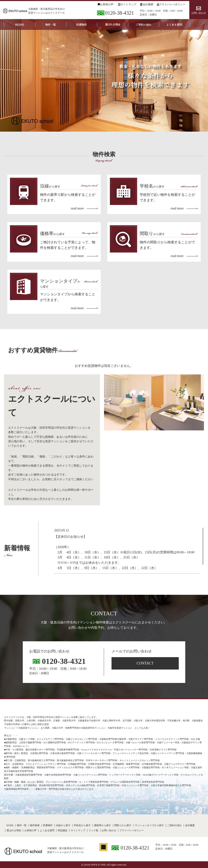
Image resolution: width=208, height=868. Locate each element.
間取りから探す (123, 825)
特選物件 (48, 825)
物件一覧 (22, 825)
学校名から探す (82, 825)
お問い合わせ (199, 13)
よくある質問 (47, 830)
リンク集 (93, 830)
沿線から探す (63, 825)
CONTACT (145, 663)
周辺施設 (63, 830)
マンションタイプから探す (149, 825)
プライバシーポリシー (172, 4)
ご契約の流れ (174, 825)
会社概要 (148, 4)
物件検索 (35, 825)
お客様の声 (107, 4)
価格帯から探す (103, 825)
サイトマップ (128, 4)
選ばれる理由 (14, 830)
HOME (10, 825)
